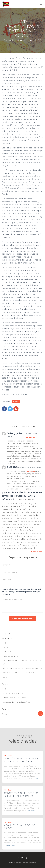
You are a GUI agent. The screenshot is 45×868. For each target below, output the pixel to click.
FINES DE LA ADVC (10, 656)
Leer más (37, 779)
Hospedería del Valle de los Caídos (16, 702)
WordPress (32, 863)
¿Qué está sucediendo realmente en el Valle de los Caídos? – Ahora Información (22, 496)
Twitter (22, 858)
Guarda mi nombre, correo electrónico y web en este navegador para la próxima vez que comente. (22, 592)
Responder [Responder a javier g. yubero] (32, 438)
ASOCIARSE (7, 638)
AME (4, 689)
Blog (4, 643)
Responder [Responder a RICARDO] (32, 471)
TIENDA (5, 677)
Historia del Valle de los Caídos (14, 698)
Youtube (27, 858)
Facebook (18, 858)
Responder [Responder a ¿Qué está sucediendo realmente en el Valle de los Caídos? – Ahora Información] (37, 552)
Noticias (16, 401)
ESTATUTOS (6, 652)
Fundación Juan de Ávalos (12, 693)
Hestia (11, 863)
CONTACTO (6, 647)
